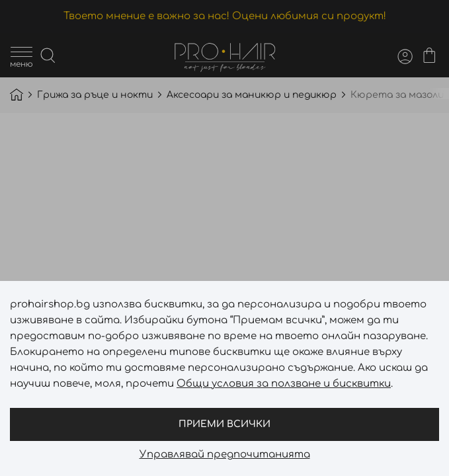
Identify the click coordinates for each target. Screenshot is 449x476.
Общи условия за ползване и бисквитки (284, 384)
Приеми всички (224, 424)
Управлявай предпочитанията (225, 455)
